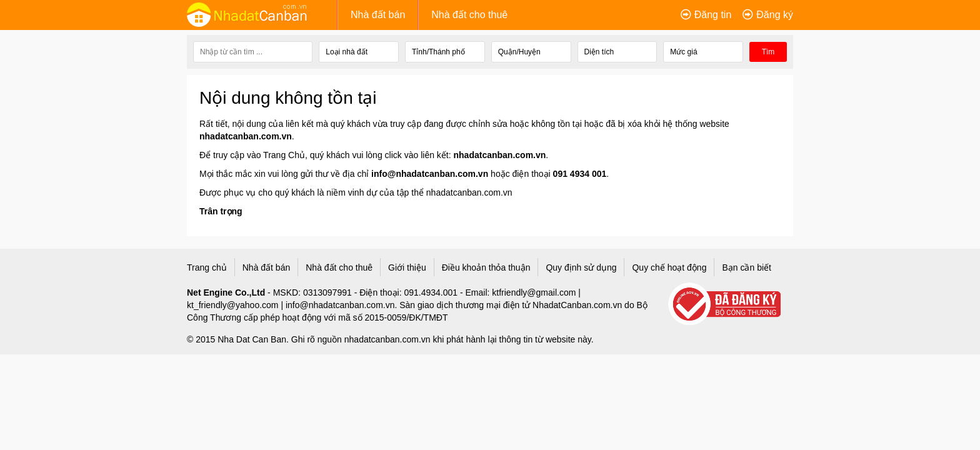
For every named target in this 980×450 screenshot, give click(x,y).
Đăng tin (713, 15)
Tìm (768, 52)
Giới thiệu (407, 267)
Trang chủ (207, 267)
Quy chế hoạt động (669, 267)
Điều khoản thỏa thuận (486, 267)
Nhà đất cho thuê (469, 15)
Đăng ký (775, 15)
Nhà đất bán (378, 15)
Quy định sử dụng (581, 267)
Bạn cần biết (746, 267)
